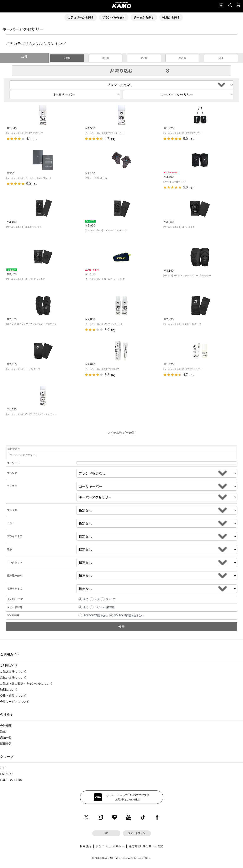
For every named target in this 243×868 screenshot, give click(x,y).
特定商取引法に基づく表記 (146, 846)
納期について (9, 689)
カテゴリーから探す (81, 17)
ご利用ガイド (9, 665)
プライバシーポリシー (110, 846)
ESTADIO (6, 774)
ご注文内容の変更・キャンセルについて (26, 683)
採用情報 (6, 744)
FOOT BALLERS (11, 780)
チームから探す (144, 17)
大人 (97, 599)
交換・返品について (13, 696)
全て (86, 599)
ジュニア (111, 599)
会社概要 (6, 726)
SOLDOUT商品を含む (96, 616)
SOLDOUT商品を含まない (129, 616)
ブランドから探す (114, 17)
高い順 (105, 58)
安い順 (144, 58)
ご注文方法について (13, 671)
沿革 (3, 732)
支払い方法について (13, 677)
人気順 (67, 58)
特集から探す (171, 17)
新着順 (182, 58)
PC (106, 833)
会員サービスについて (15, 702)
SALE (221, 58)
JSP (3, 768)
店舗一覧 (6, 738)
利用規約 (86, 846)
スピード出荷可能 (105, 607)
